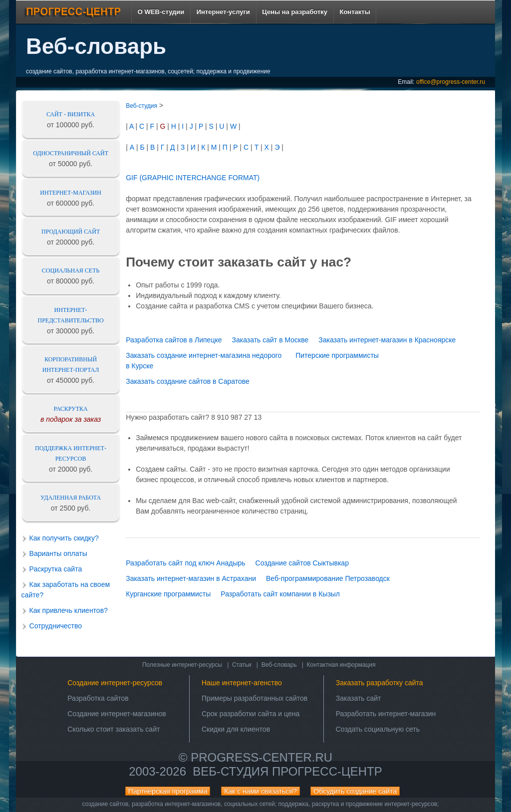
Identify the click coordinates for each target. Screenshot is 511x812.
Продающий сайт (71, 232)
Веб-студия (141, 106)
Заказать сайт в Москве (270, 340)
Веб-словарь (279, 665)
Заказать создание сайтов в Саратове (188, 381)
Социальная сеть (71, 271)
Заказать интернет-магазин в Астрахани (191, 578)
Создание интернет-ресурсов (115, 683)
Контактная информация (341, 665)
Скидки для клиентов (236, 729)
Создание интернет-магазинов (117, 714)
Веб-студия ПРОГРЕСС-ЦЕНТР (287, 771)
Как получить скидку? (64, 538)
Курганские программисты (168, 594)
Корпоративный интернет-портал (71, 365)
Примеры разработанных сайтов (255, 698)
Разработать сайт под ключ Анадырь (185, 563)
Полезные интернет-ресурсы (182, 665)
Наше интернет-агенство (242, 683)
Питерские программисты (337, 355)
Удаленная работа (71, 498)
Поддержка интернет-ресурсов (71, 453)
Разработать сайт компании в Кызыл (280, 594)
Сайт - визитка (71, 114)
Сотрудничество (56, 626)
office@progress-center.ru (451, 82)
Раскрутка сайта (56, 569)
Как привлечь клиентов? (69, 610)
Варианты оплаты (58, 553)
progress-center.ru (261, 757)
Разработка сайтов (98, 698)
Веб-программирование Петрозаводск (328, 578)
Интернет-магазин (71, 193)
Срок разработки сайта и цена (251, 714)
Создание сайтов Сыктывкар (302, 563)
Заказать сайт (359, 698)
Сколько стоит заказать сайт (114, 729)
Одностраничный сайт (71, 153)
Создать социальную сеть (378, 729)
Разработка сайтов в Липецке (174, 340)
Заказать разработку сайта (380, 683)
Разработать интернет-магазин (386, 714)
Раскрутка (71, 409)
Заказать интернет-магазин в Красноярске (387, 340)
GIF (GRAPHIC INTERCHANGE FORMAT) (193, 178)
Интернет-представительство (71, 315)
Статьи (242, 665)
